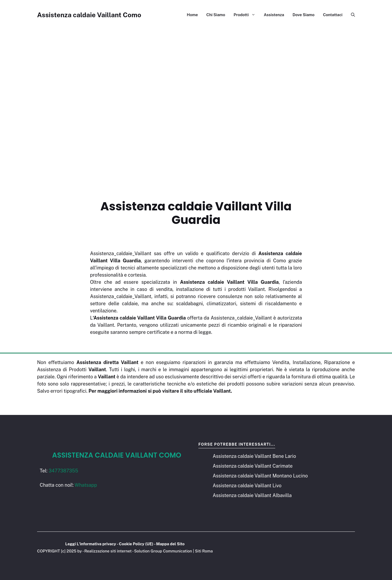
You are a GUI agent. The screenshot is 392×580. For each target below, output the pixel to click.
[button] (351, 15)
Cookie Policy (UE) (136, 544)
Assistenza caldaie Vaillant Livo (247, 486)
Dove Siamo (304, 15)
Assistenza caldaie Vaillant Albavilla (252, 495)
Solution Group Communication (163, 551)
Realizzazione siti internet (108, 551)
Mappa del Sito (170, 544)
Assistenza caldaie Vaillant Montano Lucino (260, 476)
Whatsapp (86, 485)
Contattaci (333, 15)
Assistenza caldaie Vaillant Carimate (253, 466)
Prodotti (247, 15)
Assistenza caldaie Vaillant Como (89, 15)
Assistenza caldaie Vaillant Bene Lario (254, 456)
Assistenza (274, 15)
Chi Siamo (216, 15)
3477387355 (63, 471)
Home (192, 15)
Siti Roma (204, 551)
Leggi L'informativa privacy (91, 544)
